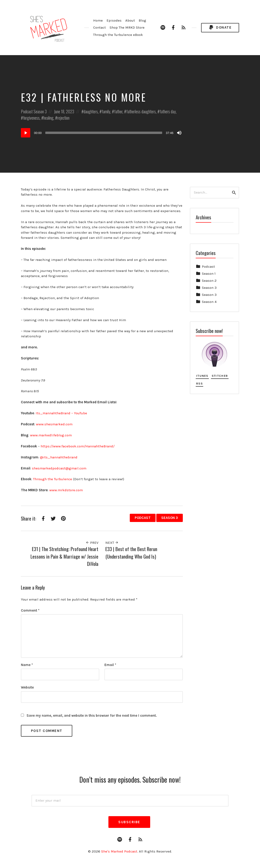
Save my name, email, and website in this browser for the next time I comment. (92, 716)
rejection (63, 118)
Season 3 (40, 111)
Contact (99, 27)
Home (98, 20)
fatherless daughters (141, 111)
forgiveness (31, 118)
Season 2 (209, 281)
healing (48, 118)
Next (112, 543)
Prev (92, 543)
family (106, 111)
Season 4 (209, 302)
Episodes (114, 20)
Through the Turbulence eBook (118, 35)
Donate (220, 28)
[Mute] (179, 133)
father (118, 111)
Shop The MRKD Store (127, 27)
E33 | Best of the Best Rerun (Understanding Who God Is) (131, 553)
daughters (91, 111)
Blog (142, 20)
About (130, 20)
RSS (199, 383)
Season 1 (209, 274)
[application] (102, 133)
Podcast (27, 111)
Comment (30, 610)
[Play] (26, 133)
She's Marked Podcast (119, 851)
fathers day (168, 111)
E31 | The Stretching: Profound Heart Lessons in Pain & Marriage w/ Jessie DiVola (64, 556)
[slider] (104, 133)
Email (110, 665)
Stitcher (220, 376)
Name (27, 665)
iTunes (202, 376)
